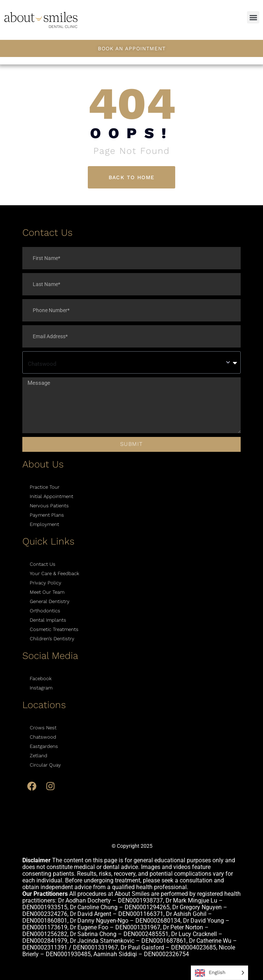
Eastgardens (44, 746)
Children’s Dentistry (52, 639)
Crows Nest (43, 728)
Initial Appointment (52, 496)
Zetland (39, 756)
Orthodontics (45, 611)
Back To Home (132, 177)
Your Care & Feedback (54, 573)
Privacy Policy (46, 583)
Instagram (41, 688)
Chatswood (43, 737)
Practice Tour (45, 487)
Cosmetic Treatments (54, 629)
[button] (253, 17)
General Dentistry (50, 601)
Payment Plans (47, 515)
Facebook (41, 678)
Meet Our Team (47, 592)
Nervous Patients (49, 506)
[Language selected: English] (219, 973)
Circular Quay (45, 765)
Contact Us (43, 564)
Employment (44, 524)
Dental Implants (48, 620)
